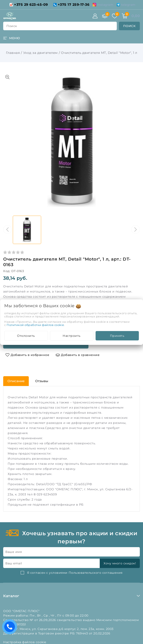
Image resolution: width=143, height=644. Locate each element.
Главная (13, 53)
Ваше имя (14, 552)
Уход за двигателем (40, 53)
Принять (117, 336)
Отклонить (26, 336)
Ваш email (14, 563)
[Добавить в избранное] (27, 355)
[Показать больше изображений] (7, 77)
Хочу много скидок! (120, 563)
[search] (129, 26)
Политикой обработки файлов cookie (35, 325)
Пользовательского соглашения (96, 573)
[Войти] (95, 16)
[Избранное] (115, 16)
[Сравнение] (105, 16)
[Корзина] (124, 16)
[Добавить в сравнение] (78, 355)
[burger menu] (12, 38)
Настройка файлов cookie (25, 642)
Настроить (72, 336)
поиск (12, 26)
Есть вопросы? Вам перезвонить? (11, 628)
